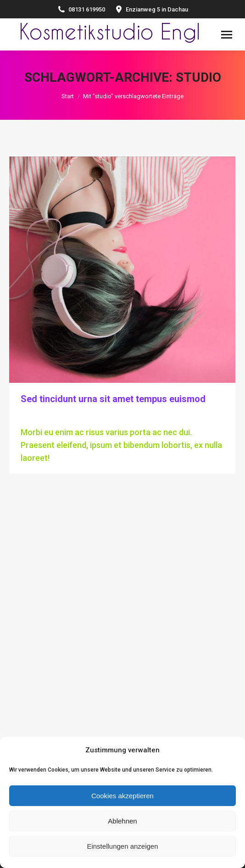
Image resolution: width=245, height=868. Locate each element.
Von (61, 416)
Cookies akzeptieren (122, 796)
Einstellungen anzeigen (122, 846)
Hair (27, 416)
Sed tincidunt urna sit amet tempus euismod (113, 399)
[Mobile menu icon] (227, 35)
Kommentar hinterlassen (175, 416)
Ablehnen (122, 821)
